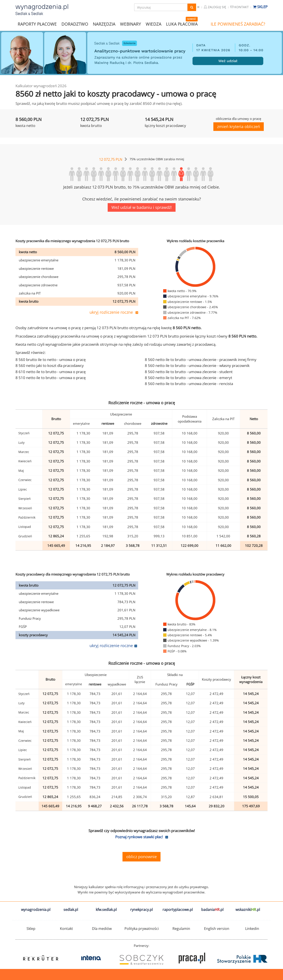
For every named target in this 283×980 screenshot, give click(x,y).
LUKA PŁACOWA (182, 24)
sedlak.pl (71, 910)
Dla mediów (102, 929)
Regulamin (181, 929)
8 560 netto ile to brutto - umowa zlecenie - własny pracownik (197, 365)
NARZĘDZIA (104, 24)
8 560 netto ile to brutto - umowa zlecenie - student (189, 372)
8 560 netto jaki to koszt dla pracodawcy (50, 365)
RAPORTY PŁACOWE (37, 24)
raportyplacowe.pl (178, 910)
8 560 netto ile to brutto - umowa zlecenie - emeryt (188, 378)
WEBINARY (131, 24)
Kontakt (240, 7)
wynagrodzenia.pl (36, 910)
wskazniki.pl (248, 910)
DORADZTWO (75, 24)
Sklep (260, 7)
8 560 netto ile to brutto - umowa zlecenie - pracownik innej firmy (201, 360)
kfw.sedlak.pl (106, 910)
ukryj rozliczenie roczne (111, 312)
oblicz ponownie (141, 857)
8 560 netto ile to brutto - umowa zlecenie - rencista (189, 384)
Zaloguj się (215, 7)
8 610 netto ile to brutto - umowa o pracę (51, 372)
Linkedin (252, 929)
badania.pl (212, 910)
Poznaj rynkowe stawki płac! (139, 837)
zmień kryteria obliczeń (239, 127)
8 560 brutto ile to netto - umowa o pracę (51, 360)
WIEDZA (154, 24)
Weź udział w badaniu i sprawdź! (142, 207)
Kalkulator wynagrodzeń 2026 (41, 86)
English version (217, 929)
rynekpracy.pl (141, 910)
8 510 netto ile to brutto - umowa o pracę (51, 378)
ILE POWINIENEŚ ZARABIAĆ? (238, 24)
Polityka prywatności (142, 929)
